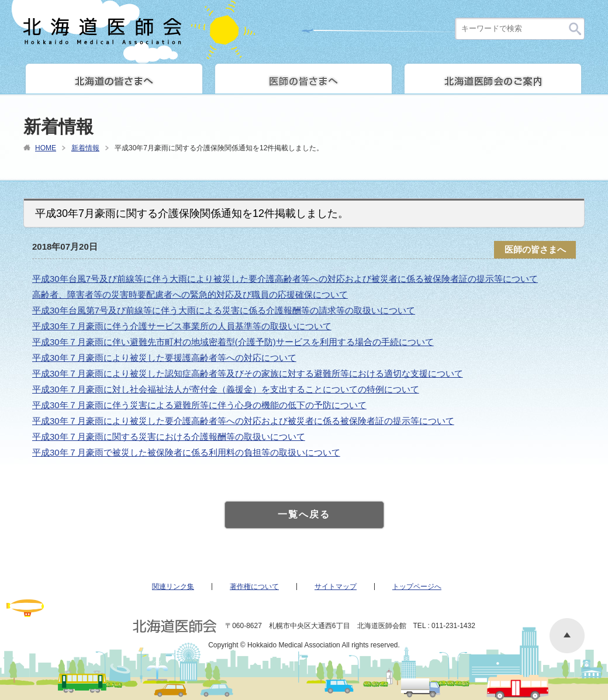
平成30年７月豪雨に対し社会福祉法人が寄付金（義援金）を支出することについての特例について (226, 389)
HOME (46, 148)
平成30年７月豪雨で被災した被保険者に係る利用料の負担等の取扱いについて (186, 452)
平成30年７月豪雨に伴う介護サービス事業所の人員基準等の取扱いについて (182, 326)
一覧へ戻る (304, 514)
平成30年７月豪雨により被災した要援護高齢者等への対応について (164, 358)
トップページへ (417, 587)
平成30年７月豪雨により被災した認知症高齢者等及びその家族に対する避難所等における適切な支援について (248, 373)
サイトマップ (336, 587)
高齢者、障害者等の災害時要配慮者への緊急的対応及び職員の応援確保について (190, 294)
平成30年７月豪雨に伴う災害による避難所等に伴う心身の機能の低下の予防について (199, 405)
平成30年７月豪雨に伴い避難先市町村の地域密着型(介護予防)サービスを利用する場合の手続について (233, 342)
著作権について (254, 587)
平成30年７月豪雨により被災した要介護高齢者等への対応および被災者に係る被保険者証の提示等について (243, 421)
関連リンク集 (173, 587)
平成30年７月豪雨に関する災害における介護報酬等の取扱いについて (169, 437)
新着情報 (85, 148)
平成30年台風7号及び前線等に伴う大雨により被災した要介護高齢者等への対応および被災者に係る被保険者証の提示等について (285, 279)
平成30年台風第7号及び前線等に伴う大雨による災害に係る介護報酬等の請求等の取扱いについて (224, 310)
